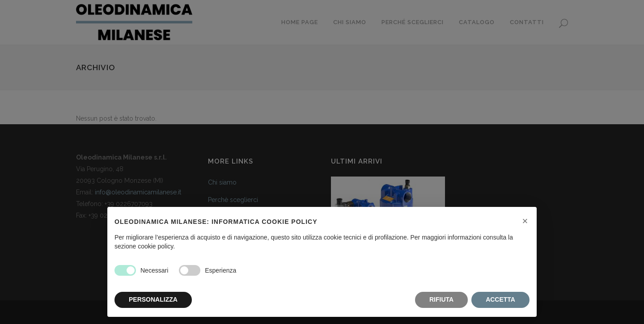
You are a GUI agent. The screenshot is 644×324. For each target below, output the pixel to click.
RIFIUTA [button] (441, 299)
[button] (525, 221)
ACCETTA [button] (500, 299)
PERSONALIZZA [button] (153, 299)
